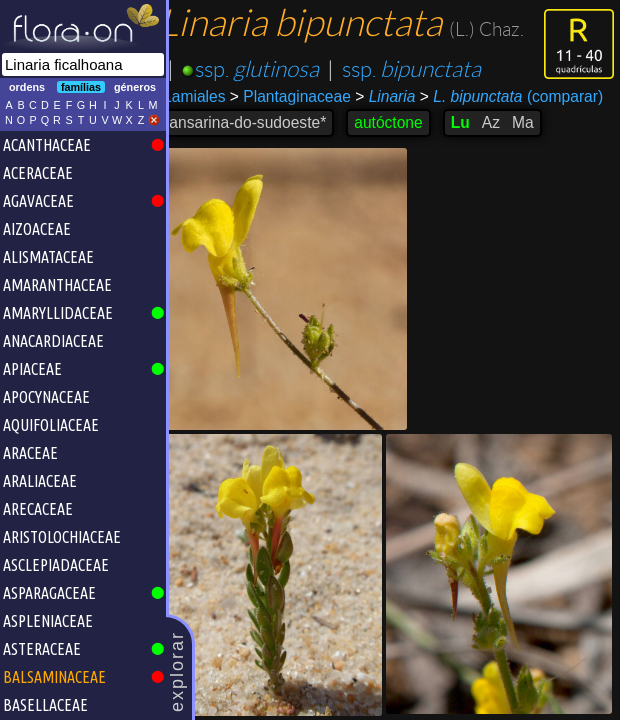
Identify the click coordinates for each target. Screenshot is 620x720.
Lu (472, 122)
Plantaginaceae (303, 96)
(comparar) (523, 97)
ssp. (270, 69)
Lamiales (207, 96)
